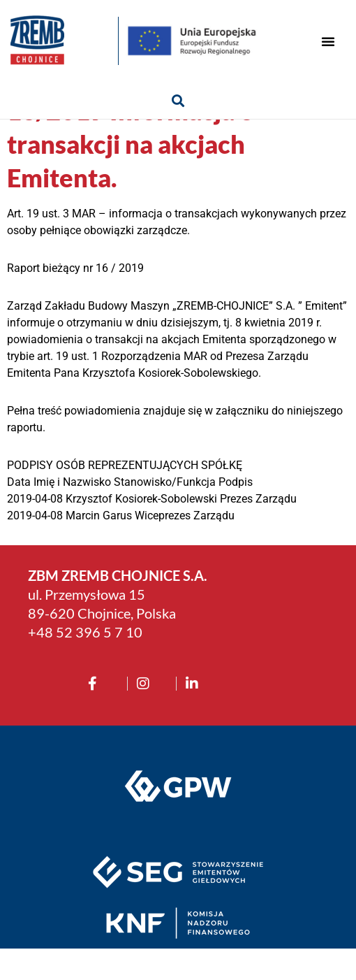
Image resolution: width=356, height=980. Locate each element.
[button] (328, 41)
